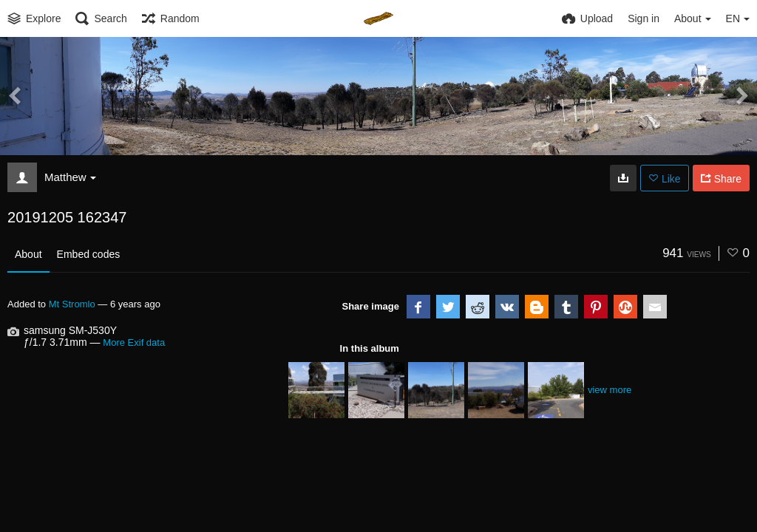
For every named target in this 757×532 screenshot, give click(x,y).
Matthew (70, 177)
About (28, 254)
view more (610, 390)
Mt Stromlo (72, 304)
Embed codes (89, 254)
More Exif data (134, 342)
